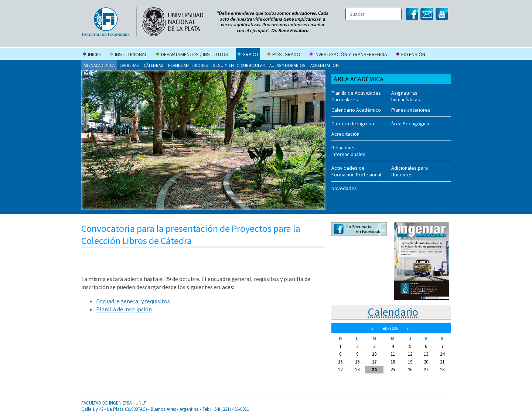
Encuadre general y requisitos (133, 301)
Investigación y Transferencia (348, 55)
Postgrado (284, 55)
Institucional (129, 55)
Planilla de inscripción (124, 309)
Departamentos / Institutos (192, 55)
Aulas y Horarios (287, 65)
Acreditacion (325, 65)
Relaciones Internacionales (348, 151)
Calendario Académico (356, 110)
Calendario (393, 312)
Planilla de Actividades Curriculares (356, 96)
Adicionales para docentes (410, 171)
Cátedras (154, 65)
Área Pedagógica (410, 124)
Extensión (411, 55)
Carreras (129, 65)
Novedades (344, 188)
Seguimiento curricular (239, 65)
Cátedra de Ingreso (353, 124)
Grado (248, 55)
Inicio (92, 55)
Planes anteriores (188, 65)
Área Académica (99, 65)
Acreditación (345, 134)
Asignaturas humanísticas (406, 96)
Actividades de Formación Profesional (356, 171)
